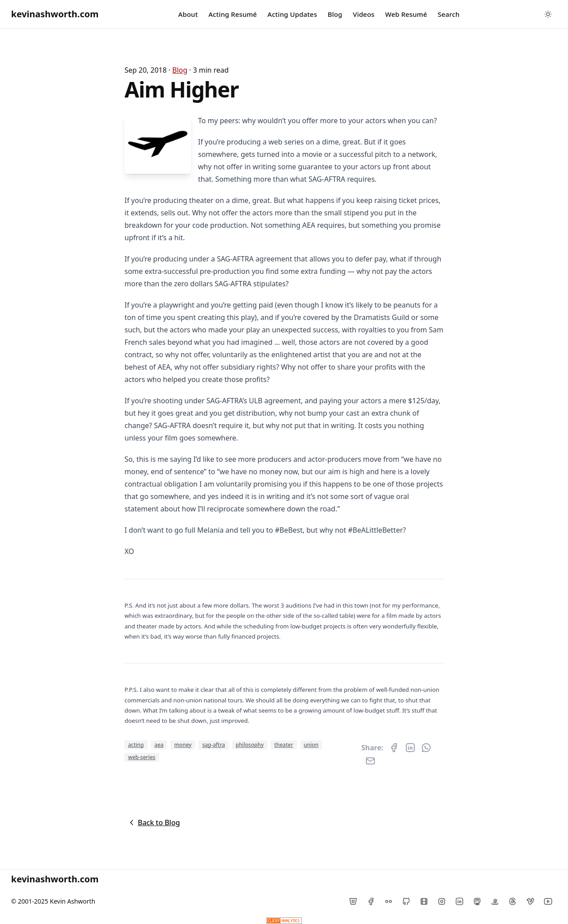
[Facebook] (371, 901)
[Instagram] (442, 901)
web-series (142, 757)
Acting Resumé (233, 14)
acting (136, 745)
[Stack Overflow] (495, 901)
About (188, 14)
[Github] (406, 901)
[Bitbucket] (353, 901)
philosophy (250, 745)
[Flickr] (389, 901)
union (311, 745)
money (183, 745)
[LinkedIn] (459, 901)
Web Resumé (406, 14)
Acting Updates (292, 14)
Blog (335, 14)
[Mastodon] (477, 901)
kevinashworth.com (55, 14)
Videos (364, 14)
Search (449, 14)
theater (284, 745)
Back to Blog (154, 823)
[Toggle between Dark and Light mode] (548, 14)
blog (180, 70)
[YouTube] (548, 901)
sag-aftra (213, 745)
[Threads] (513, 901)
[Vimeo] (530, 901)
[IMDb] (424, 901)
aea (159, 745)
